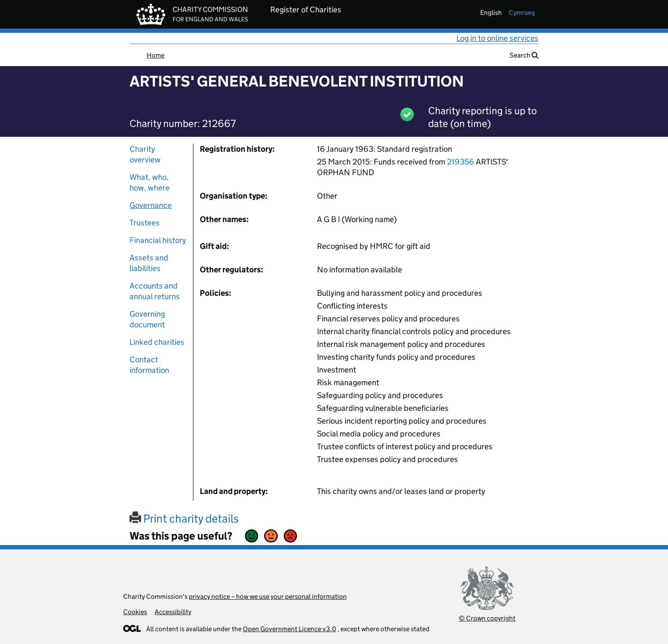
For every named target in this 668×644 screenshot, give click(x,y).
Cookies (135, 612)
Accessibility (173, 612)
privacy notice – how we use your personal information (268, 596)
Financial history (158, 240)
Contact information (149, 365)
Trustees (145, 223)
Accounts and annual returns (155, 291)
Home (155, 55)
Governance (151, 205)
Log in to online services (497, 38)
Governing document (147, 319)
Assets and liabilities (149, 263)
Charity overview (145, 154)
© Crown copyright (487, 618)
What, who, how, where (150, 182)
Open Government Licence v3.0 (289, 629)
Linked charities (157, 342)
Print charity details (184, 518)
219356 (461, 162)
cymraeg (522, 13)
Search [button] (524, 55)
